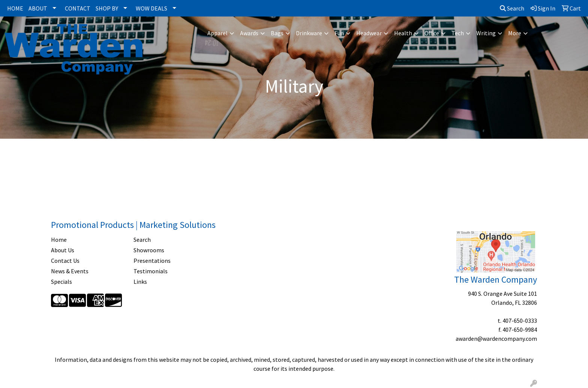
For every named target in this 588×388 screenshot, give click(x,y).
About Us (63, 250)
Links (140, 282)
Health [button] (403, 33)
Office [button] (432, 33)
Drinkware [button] (309, 33)
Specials (61, 282)
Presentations (152, 261)
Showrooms (149, 250)
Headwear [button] (369, 33)
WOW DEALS (151, 8)
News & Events (70, 271)
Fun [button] (339, 33)
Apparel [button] (217, 33)
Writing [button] (486, 33)
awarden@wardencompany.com (496, 339)
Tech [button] (458, 33)
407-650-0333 (520, 321)
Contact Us (65, 261)
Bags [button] (277, 33)
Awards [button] (249, 33)
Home (59, 240)
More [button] (515, 33)
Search (512, 8)
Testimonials (151, 271)
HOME (15, 8)
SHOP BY (107, 8)
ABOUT (38, 8)
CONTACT (78, 8)
